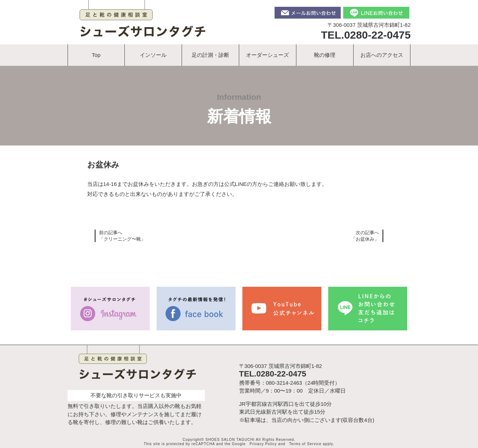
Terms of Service (305, 444)
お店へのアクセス (382, 55)
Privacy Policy (263, 444)
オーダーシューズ (267, 55)
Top (96, 55)
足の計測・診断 (210, 55)
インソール (153, 55)
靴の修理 (325, 55)
